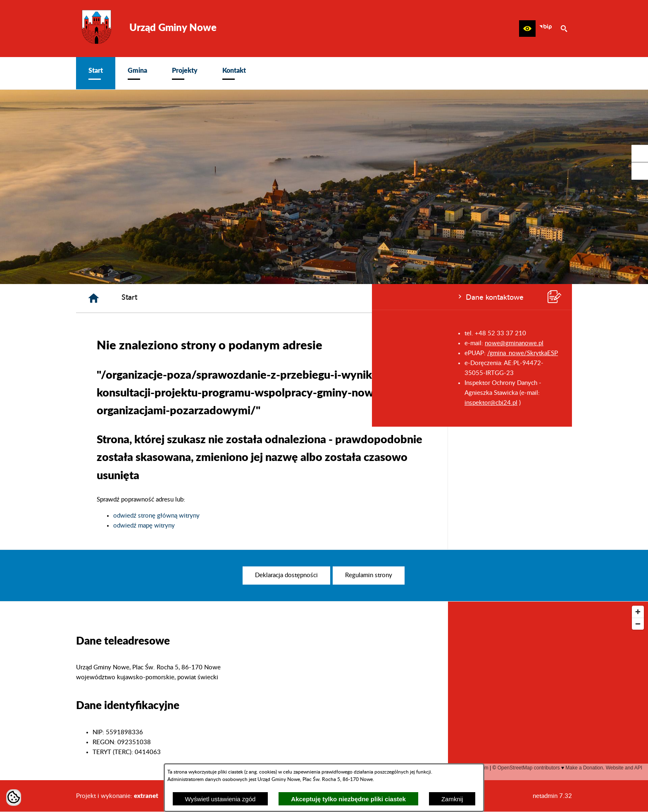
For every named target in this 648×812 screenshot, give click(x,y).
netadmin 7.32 (552, 796)
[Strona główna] (218, 298)
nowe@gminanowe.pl (142, 343)
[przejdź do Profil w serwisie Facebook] (640, 153)
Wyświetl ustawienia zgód (220, 799)
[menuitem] (96, 73)
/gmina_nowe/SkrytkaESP (151, 353)
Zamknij (452, 799)
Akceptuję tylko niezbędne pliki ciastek (348, 799)
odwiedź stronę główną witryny (281, 516)
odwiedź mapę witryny (268, 526)
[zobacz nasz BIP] (546, 29)
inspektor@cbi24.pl (119, 403)
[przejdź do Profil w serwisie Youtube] (640, 171)
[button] (527, 29)
